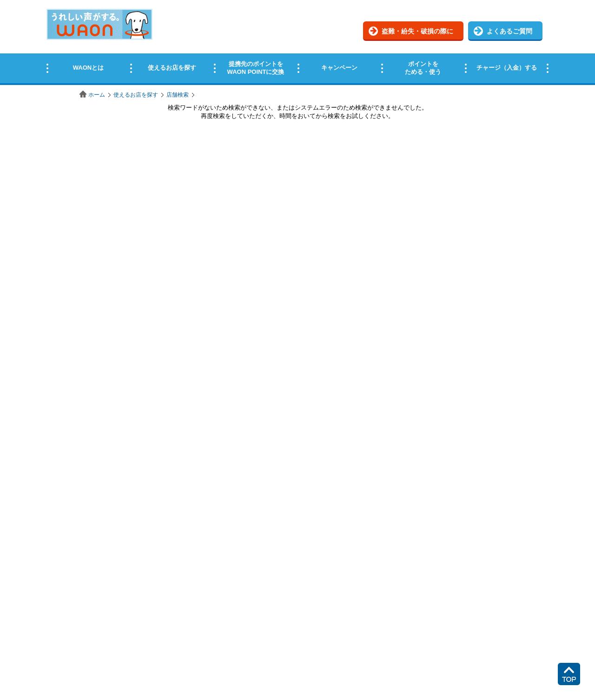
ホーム (97, 95)
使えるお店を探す (136, 95)
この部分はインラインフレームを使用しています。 (297, 43)
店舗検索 (178, 95)
